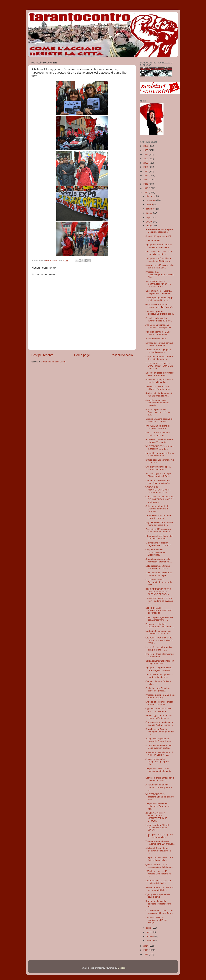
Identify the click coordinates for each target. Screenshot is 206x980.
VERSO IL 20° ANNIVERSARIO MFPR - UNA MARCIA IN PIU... (159, 490)
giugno (150, 221)
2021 (146, 167)
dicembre (151, 196)
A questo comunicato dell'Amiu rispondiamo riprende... (157, 403)
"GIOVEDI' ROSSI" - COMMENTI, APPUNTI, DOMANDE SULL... (158, 284)
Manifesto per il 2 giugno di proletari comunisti (158, 351)
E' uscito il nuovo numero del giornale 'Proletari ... (159, 441)
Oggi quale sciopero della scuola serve (158, 896)
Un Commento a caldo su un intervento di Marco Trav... (159, 912)
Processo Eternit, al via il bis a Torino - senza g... (160, 696)
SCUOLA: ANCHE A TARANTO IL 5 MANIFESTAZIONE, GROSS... (156, 817)
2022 (146, 163)
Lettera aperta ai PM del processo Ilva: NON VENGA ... (157, 828)
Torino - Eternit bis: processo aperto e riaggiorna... (159, 676)
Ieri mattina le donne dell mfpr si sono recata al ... (160, 454)
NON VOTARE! (153, 240)
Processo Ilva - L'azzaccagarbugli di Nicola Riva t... (160, 274)
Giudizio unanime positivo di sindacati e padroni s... (159, 420)
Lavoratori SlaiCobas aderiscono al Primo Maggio (156, 920)
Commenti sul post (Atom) (54, 362)
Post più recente (42, 355)
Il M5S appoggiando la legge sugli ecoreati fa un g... (159, 299)
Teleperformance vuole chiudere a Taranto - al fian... (157, 806)
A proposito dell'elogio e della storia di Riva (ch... (159, 266)
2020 (146, 171)
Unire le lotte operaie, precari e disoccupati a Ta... (159, 703)
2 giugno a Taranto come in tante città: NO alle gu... (159, 246)
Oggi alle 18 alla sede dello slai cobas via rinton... (159, 710)
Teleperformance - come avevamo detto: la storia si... (158, 771)
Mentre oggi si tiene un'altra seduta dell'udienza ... (159, 717)
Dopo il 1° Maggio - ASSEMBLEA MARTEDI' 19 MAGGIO (159, 610)
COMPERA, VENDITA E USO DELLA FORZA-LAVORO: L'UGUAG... (160, 499)
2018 (146, 180)
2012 (146, 954)
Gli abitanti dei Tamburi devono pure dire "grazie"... (160, 306)
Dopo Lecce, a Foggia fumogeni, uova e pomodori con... (160, 732)
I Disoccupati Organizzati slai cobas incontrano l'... (159, 619)
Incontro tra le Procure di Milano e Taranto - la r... (158, 388)
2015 (146, 192)
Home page (82, 355)
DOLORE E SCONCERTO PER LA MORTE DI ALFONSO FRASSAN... (158, 592)
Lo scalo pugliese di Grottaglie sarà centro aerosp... (160, 374)
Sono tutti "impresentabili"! (158, 236)
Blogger (121, 968)
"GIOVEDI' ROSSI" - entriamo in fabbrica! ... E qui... (160, 448)
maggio (150, 226)
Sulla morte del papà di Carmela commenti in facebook (157, 509)
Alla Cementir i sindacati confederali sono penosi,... (159, 326)
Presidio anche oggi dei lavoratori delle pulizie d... (159, 319)
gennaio (150, 941)
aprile (149, 928)
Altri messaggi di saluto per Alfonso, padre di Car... (159, 475)
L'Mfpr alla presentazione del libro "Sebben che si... (159, 358)
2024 (146, 154)
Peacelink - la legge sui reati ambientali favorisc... (159, 381)
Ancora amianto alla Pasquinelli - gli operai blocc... (157, 762)
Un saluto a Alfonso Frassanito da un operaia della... (159, 582)
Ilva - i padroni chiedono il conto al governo (158, 434)
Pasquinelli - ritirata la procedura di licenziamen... (160, 625)
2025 (146, 150)
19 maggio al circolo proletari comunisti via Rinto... (159, 537)
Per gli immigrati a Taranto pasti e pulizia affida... (158, 333)
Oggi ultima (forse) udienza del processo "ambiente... (159, 292)
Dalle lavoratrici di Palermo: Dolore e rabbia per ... (159, 574)
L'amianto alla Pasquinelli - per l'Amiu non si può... (158, 482)
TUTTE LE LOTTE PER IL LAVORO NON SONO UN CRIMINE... (159, 366)
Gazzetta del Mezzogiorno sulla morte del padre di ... (159, 530)
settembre (151, 209)
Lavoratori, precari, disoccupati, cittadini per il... (160, 313)
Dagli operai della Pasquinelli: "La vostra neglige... (160, 836)
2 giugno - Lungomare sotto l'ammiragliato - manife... (159, 669)
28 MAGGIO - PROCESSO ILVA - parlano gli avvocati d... (159, 601)
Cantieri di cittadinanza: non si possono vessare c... (160, 779)
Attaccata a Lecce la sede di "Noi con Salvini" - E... (159, 754)
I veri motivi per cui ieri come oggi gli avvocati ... (159, 253)
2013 (146, 950)
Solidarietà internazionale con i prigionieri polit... (160, 662)
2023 (146, 159)
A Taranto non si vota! (156, 339)
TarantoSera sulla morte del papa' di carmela (159, 517)
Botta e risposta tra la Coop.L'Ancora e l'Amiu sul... (158, 412)
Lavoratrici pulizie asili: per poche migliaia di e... (158, 882)
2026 (146, 146)
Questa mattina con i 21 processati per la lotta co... (159, 866)
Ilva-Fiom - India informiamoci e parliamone (160, 655)
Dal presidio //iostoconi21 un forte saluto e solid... (159, 859)
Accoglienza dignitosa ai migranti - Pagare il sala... (159, 740)
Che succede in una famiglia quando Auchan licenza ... (159, 724)
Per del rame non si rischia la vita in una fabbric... (159, 889)
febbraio (150, 936)
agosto (150, 213)
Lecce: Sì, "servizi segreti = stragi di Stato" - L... (159, 648)
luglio (149, 217)
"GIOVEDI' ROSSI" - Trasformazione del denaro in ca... (160, 797)
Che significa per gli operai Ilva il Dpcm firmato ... (158, 468)
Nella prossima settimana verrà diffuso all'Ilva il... (158, 567)
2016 (146, 188)
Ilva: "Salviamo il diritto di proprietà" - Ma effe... (158, 427)
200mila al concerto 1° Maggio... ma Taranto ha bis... (158, 874)
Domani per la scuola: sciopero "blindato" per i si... (158, 904)
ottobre (150, 205)
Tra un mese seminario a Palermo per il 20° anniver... (160, 843)
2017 (146, 184)
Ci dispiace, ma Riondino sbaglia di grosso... (157, 689)
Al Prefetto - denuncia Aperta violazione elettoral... (159, 231)
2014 (146, 946)
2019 (146, 176)
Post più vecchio (122, 355)
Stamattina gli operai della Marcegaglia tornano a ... (159, 560)
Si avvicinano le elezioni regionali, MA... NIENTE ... (159, 544)
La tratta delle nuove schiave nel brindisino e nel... (159, 344)
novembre (151, 200)
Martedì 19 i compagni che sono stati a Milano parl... (159, 632)
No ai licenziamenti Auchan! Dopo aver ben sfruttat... (159, 747)
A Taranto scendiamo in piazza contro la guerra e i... (159, 787)
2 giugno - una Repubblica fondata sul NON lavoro (158, 260)
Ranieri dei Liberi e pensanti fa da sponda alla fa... (159, 394)
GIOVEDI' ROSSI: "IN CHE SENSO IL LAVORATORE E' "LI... (159, 640)
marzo (149, 932)
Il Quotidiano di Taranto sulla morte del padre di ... (159, 524)
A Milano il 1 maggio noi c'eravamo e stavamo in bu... (158, 851)
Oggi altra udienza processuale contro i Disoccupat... (156, 552)
